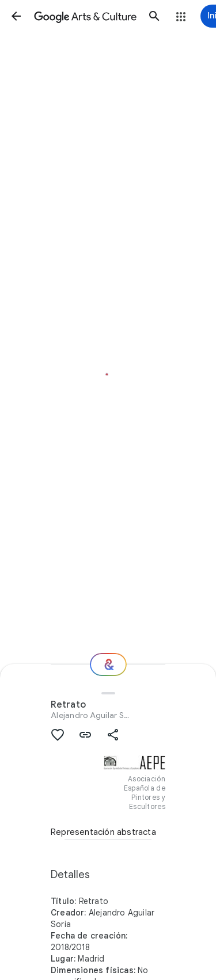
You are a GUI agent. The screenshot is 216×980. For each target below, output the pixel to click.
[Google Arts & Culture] (85, 16)
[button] (16, 16)
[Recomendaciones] (108, 664)
